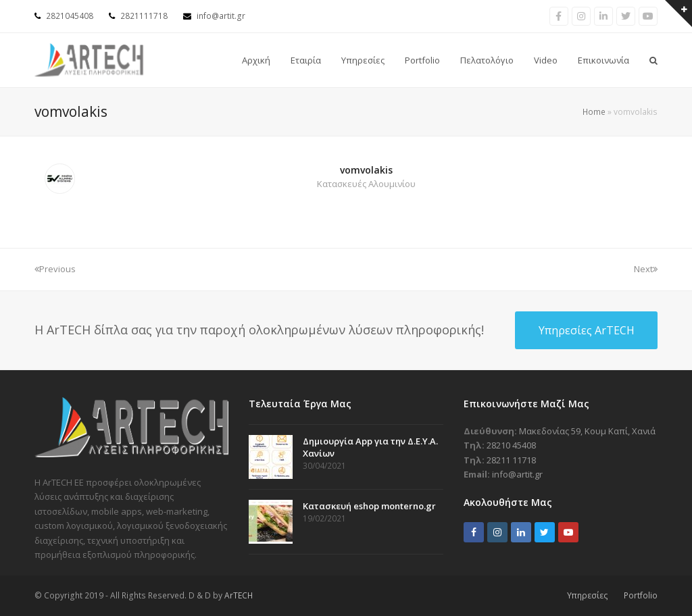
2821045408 (70, 16)
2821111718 (144, 16)
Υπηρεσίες (588, 595)
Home (594, 112)
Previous (55, 269)
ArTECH (239, 595)
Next (646, 269)
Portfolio (641, 595)
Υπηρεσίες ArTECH (587, 330)
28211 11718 (511, 460)
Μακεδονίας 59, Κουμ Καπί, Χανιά (587, 431)
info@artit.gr (221, 16)
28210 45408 (511, 445)
